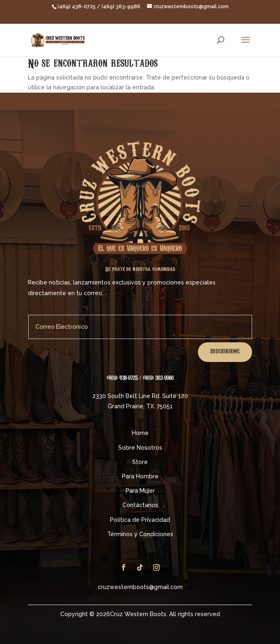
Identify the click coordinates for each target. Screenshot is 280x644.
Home (140, 433)
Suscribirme (225, 352)
